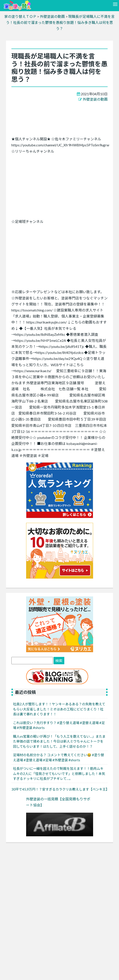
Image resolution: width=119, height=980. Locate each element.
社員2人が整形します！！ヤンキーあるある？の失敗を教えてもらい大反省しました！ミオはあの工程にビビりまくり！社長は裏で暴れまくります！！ (59, 709)
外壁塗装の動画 (95, 99)
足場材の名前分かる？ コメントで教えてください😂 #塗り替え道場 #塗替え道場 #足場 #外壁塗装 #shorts (58, 757)
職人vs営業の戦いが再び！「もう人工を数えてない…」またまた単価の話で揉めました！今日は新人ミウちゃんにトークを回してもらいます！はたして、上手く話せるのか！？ (59, 741)
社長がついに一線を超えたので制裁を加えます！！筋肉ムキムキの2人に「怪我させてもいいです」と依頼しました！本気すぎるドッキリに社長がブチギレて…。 (59, 773)
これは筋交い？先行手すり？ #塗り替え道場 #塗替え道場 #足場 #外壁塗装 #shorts (59, 725)
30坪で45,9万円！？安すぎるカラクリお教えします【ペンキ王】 (60, 789)
